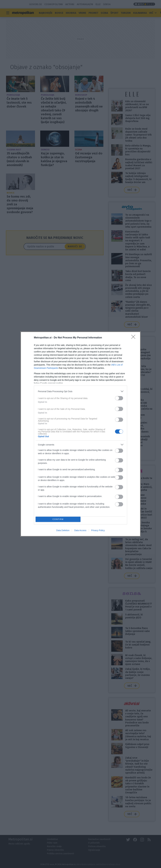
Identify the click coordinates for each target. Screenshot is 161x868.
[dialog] (80, 434)
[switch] (119, 398)
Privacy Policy (98, 530)
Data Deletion (63, 530)
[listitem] (80, 391)
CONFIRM (58, 519)
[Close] (134, 338)
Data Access (80, 530)
